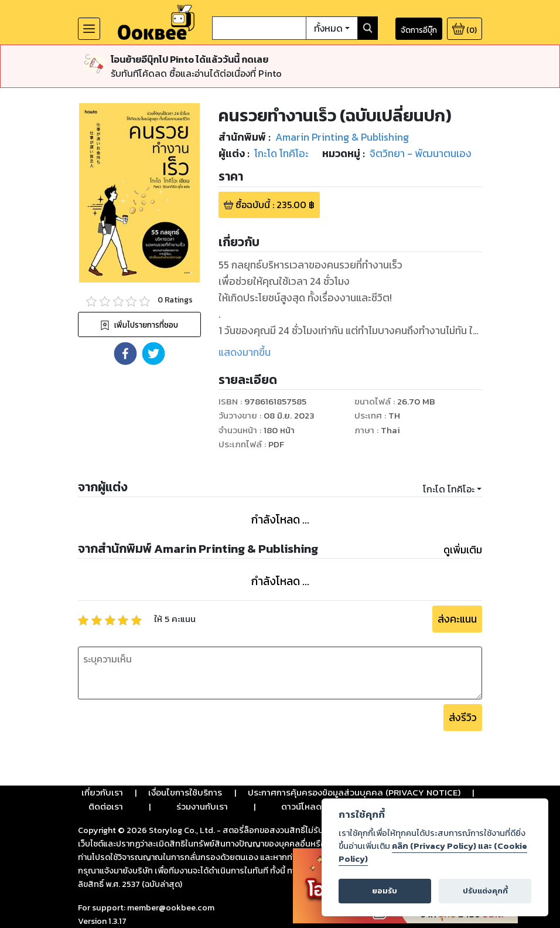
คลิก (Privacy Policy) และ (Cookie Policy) (433, 852)
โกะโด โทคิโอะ (449, 489)
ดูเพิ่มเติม (463, 550)
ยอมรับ (385, 891)
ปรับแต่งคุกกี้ (485, 891)
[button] (125, 353)
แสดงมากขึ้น (245, 352)
